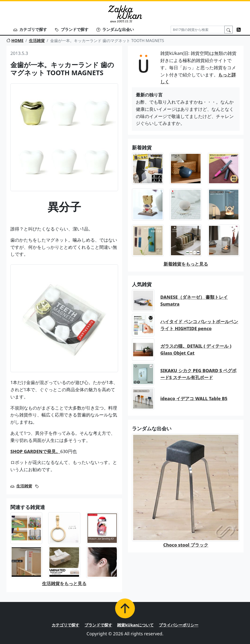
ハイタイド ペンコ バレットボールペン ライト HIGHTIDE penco (199, 325)
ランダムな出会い (115, 29)
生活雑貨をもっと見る (64, 583)
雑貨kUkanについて (135, 625)
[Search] (198, 30)
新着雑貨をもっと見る (186, 264)
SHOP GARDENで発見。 (35, 451)
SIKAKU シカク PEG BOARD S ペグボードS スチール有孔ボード (198, 374)
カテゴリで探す (30, 29)
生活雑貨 (37, 41)
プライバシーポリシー (179, 625)
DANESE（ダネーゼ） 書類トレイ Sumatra (194, 301)
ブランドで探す (72, 29)
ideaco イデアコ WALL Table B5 (194, 398)
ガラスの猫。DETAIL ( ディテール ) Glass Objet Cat (196, 350)
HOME (15, 41)
